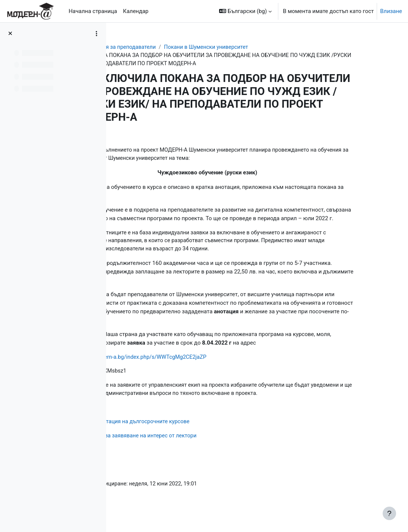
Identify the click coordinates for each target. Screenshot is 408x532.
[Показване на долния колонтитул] (389, 513)
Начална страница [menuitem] (93, 11)
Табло (129, 47)
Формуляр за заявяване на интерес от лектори (199, 446)
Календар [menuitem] (136, 11)
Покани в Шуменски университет (270, 47)
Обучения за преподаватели (181, 47)
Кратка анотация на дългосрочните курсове (195, 432)
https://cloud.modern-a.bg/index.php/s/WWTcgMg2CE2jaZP (196, 366)
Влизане (391, 11)
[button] (245, 11)
